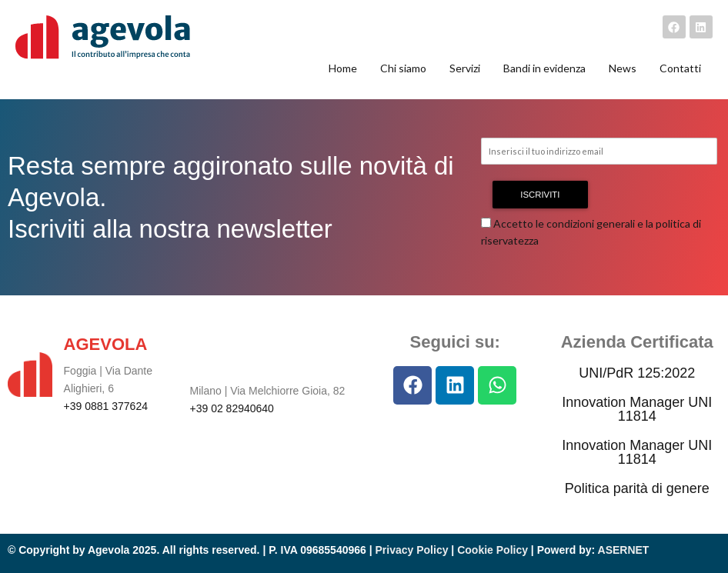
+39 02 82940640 (232, 408)
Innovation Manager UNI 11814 (637, 409)
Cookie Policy (493, 550)
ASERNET (624, 550)
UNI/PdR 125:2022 (637, 373)
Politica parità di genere (637, 488)
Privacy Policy (412, 550)
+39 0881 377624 (106, 406)
